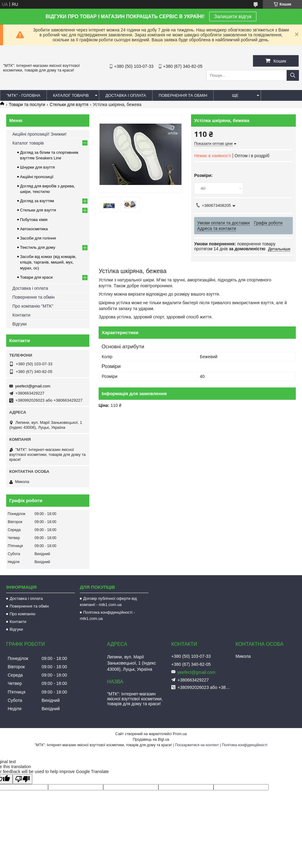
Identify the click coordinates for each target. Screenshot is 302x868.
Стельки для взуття (69, 104)
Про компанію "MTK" (33, 306)
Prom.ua (180, 734)
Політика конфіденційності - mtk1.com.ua (107, 615)
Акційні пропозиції (37, 177)
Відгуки (20, 324)
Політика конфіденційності (245, 745)
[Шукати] (293, 75)
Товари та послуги (27, 104)
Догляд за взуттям (37, 201)
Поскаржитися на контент (197, 745)
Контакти (21, 315)
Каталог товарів (28, 143)
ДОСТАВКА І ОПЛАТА (126, 95)
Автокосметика (34, 229)
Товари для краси (36, 277)
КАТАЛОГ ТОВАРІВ (71, 95)
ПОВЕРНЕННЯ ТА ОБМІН (183, 95)
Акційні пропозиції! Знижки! (39, 134)
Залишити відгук (233, 16)
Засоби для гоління (38, 238)
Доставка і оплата (30, 288)
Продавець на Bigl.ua (151, 739)
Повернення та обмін (33, 297)
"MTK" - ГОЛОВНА (23, 95)
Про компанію (22, 614)
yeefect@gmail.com (33, 386)
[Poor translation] (22, 779)
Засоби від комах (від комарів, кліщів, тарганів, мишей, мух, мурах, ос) (48, 262)
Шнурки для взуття (37, 167)
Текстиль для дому (38, 247)
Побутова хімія (34, 220)
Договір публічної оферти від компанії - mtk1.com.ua (108, 602)
